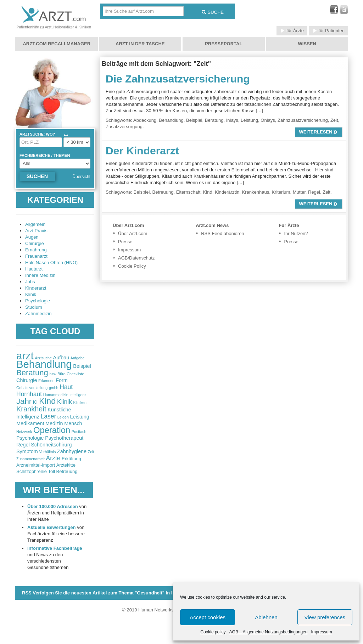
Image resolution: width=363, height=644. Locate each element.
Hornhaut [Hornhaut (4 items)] (29, 394)
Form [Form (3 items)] (62, 380)
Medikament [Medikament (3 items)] (30, 423)
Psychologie (38, 301)
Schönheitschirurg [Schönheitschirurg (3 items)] (51, 445)
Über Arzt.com (133, 233)
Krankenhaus (256, 192)
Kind (208, 192)
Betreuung (163, 192)
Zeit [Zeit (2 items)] (91, 452)
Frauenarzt (36, 256)
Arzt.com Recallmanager (57, 44)
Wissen (307, 44)
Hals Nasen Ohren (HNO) (51, 263)
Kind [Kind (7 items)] (47, 401)
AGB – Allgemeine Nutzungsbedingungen (269, 632)
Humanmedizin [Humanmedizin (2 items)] (56, 395)
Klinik (31, 294)
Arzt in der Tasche (140, 44)
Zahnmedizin (38, 314)
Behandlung (171, 120)
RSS (117, 593)
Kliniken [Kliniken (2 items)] (80, 403)
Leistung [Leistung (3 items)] (79, 417)
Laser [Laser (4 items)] (48, 416)
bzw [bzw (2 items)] (53, 374)
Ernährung (36, 250)
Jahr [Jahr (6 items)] (24, 401)
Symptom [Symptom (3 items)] (27, 451)
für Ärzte (292, 31)
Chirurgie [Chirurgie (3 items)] (27, 380)
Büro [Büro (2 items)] (62, 374)
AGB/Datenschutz (136, 258)
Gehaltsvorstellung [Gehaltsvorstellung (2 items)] (32, 388)
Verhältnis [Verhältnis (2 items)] (47, 452)
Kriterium (281, 192)
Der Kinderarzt (142, 151)
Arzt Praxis (36, 231)
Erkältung (71, 459)
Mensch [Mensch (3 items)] (73, 423)
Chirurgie (35, 243)
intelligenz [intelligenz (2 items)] (78, 395)
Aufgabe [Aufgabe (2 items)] (78, 358)
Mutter (299, 192)
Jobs (30, 282)
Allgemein (35, 224)
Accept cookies (208, 617)
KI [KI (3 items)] (35, 402)
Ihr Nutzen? (296, 233)
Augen (32, 237)
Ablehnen (266, 617)
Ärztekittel (66, 465)
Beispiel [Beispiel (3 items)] (82, 366)
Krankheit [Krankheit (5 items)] (31, 409)
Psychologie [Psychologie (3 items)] (30, 438)
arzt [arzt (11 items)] (25, 356)
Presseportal (224, 44)
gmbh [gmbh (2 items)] (54, 388)
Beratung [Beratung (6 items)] (32, 373)
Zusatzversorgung (124, 127)
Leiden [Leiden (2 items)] (63, 417)
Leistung (249, 120)
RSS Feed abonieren (222, 233)
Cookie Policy (132, 266)
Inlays (232, 120)
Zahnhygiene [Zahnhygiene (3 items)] (72, 451)
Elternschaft (188, 192)
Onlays (268, 120)
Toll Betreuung (63, 471)
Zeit (334, 120)
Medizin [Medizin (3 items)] (54, 423)
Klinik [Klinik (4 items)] (65, 402)
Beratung (214, 120)
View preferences (325, 617)
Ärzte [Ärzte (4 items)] (53, 458)
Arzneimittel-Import (36, 465)
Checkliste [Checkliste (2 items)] (75, 374)
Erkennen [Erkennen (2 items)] (46, 381)
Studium (34, 307)
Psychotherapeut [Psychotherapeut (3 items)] (64, 438)
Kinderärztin (227, 192)
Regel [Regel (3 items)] (23, 445)
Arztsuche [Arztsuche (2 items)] (43, 358)
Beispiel (194, 120)
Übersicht (81, 177)
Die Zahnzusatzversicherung (178, 79)
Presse (125, 242)
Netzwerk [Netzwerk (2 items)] (24, 432)
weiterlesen (319, 132)
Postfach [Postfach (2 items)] (79, 432)
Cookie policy (213, 632)
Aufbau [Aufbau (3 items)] (61, 358)
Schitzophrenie (32, 471)
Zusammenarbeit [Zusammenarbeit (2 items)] (30, 459)
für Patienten (328, 31)
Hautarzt (34, 269)
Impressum (321, 632)
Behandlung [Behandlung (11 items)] (44, 364)
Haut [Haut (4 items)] (66, 387)
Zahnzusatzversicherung (303, 120)
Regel (314, 192)
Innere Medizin (40, 275)
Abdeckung (145, 120)
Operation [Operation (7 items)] (52, 430)
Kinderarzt (36, 288)
